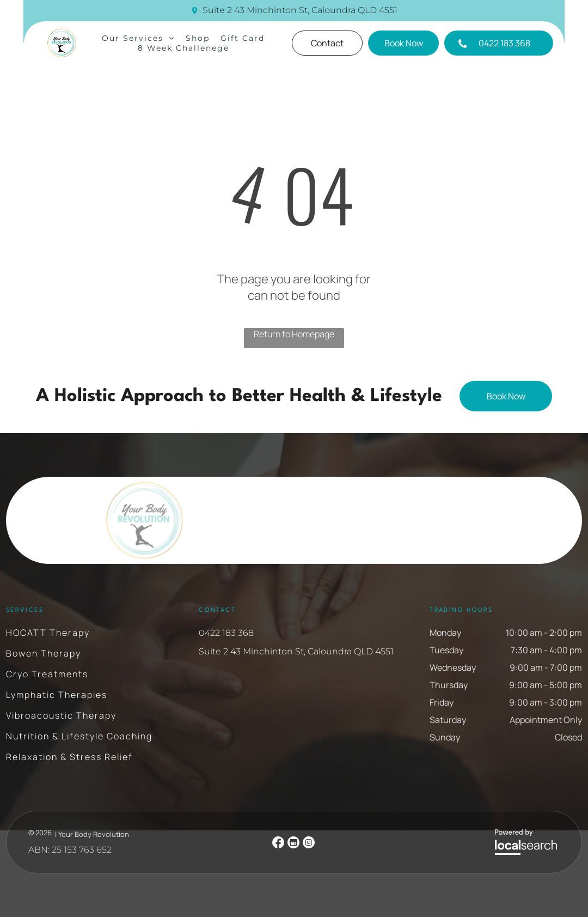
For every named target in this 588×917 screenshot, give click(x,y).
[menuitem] (138, 38)
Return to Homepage (294, 334)
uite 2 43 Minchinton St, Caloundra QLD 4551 (303, 10)
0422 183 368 (226, 633)
